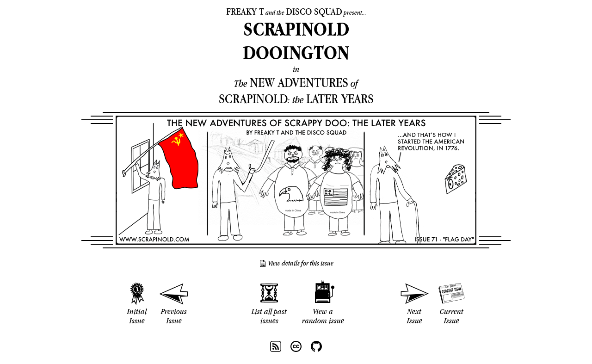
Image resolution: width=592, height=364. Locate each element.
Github (316, 346)
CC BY (296, 346)
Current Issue (452, 316)
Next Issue (415, 316)
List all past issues (269, 316)
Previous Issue (174, 316)
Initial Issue (137, 316)
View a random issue (323, 316)
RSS (276, 346)
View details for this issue (301, 263)
